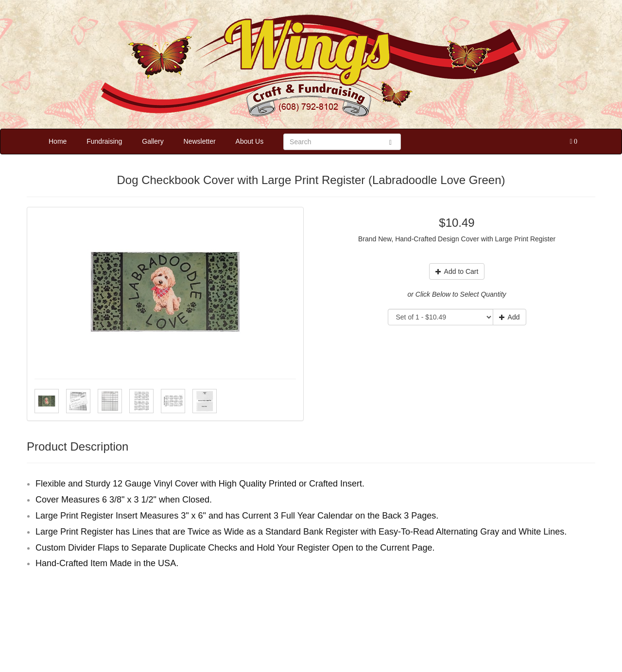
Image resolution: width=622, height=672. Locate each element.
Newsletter (200, 141)
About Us (250, 141)
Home (58, 141)
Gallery (153, 141)
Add (510, 317)
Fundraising (104, 141)
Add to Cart (457, 271)
